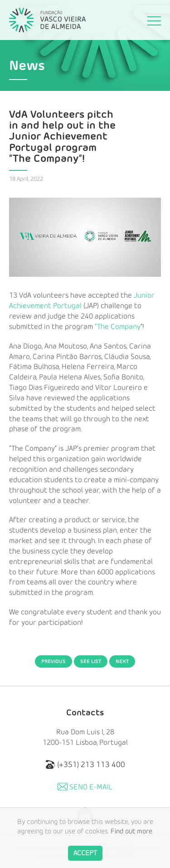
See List (91, 661)
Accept (85, 859)
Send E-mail (85, 787)
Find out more (131, 837)
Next (122, 661)
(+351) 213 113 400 (85, 764)
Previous (53, 661)
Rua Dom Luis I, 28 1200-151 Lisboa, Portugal (85, 737)
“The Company (118, 327)
